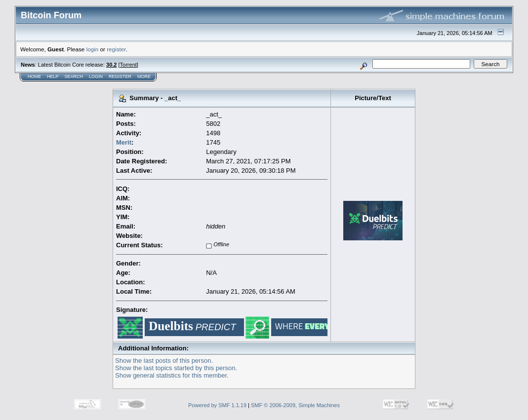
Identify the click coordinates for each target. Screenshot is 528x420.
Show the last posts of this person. (164, 361)
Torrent (128, 65)
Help (53, 76)
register (116, 49)
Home (34, 76)
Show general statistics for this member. (172, 375)
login (93, 49)
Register (120, 76)
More (144, 76)
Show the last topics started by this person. (176, 368)
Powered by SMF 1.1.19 (217, 405)
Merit (124, 142)
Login (96, 76)
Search (74, 76)
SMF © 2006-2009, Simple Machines (295, 405)
